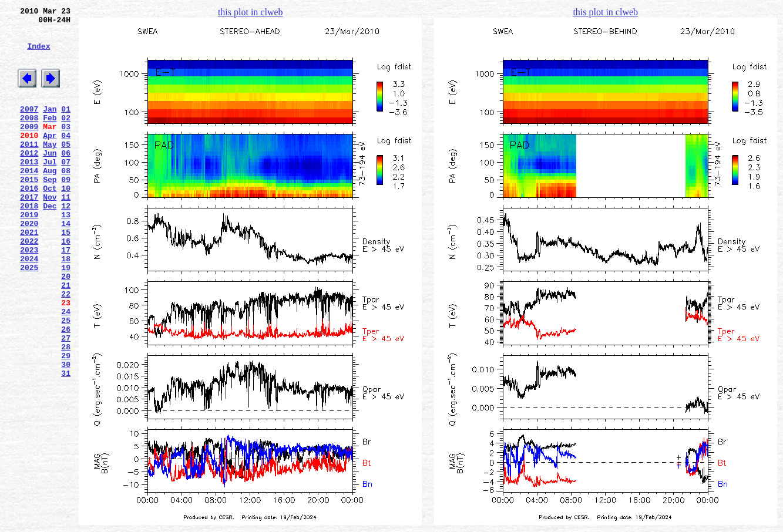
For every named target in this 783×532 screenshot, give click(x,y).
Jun (50, 179)
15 (66, 274)
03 (66, 147)
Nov (50, 232)
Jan (50, 126)
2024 (29, 306)
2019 (29, 253)
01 (66, 126)
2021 (29, 274)
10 (66, 221)
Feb (50, 137)
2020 (29, 264)
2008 (29, 137)
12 (66, 243)
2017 (29, 232)
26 (66, 390)
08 (66, 200)
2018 (29, 243)
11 (66, 232)
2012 (29, 179)
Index (38, 55)
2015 (29, 211)
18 (66, 306)
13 (66, 253)
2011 (29, 169)
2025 (29, 316)
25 (66, 380)
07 (66, 190)
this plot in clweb (251, 12)
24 (66, 369)
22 (66, 348)
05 (66, 169)
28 (66, 412)
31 (66, 443)
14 (66, 264)
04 (66, 158)
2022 (29, 285)
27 (66, 401)
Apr (50, 158)
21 (66, 338)
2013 (29, 190)
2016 (29, 221)
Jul (50, 190)
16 (66, 285)
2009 (29, 147)
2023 (29, 295)
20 (66, 327)
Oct (50, 221)
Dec (50, 243)
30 (66, 433)
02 (66, 137)
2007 (29, 126)
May (50, 169)
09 (66, 211)
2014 (29, 200)
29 (66, 422)
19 (66, 316)
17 (66, 295)
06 (66, 179)
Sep (50, 211)
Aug (50, 200)
